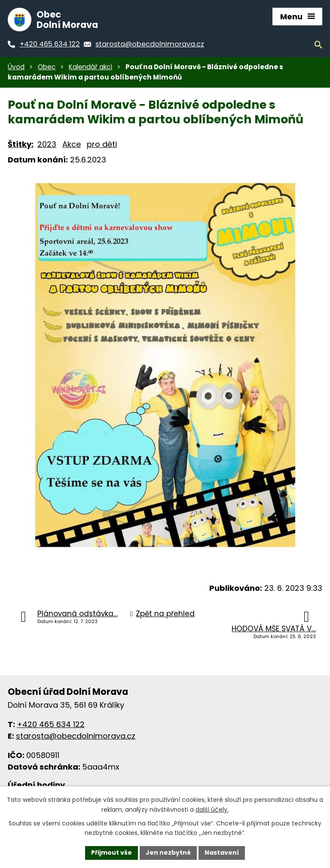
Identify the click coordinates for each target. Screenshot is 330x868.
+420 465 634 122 (51, 724)
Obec (47, 67)
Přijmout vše (112, 853)
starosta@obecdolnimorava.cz (76, 736)
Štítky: (21, 144)
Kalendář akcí (90, 67)
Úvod (16, 67)
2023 (47, 144)
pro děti (102, 144)
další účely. (212, 810)
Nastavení (222, 853)
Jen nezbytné (168, 853)
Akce (72, 144)
